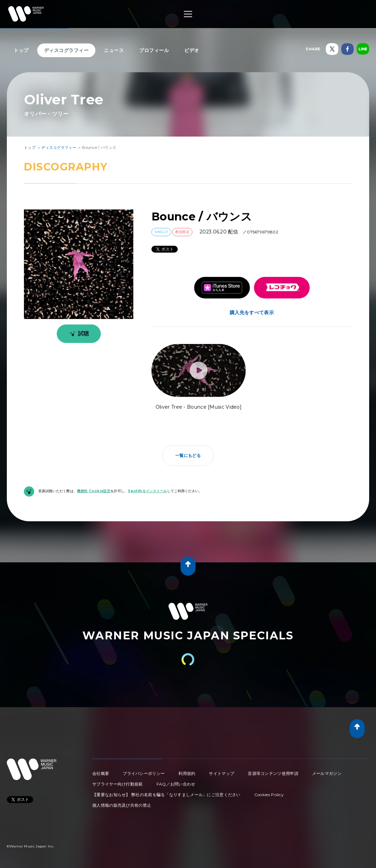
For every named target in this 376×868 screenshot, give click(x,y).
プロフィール (154, 50)
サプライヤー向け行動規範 (118, 784)
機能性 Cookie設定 (94, 491)
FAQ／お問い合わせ (176, 784)
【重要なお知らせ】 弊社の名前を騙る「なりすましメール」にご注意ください (166, 795)
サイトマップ (221, 773)
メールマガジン (327, 773)
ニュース (114, 50)
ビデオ (192, 50)
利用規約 (187, 773)
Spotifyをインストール (147, 491)
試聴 (78, 334)
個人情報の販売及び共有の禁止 (122, 805)
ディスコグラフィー (66, 50)
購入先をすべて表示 (252, 312)
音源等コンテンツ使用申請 (273, 773)
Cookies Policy (269, 795)
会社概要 (101, 773)
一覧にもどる (188, 455)
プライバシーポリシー (144, 773)
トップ (21, 50)
